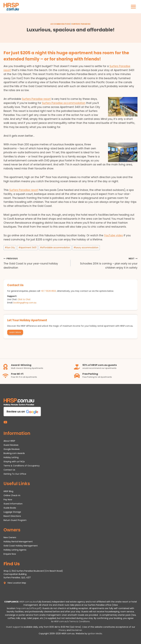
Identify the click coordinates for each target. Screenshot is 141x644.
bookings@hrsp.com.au (25, 303)
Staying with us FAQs (14, 461)
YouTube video (113, 235)
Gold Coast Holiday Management (21, 546)
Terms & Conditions (79, 621)
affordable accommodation (55, 248)
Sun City (10, 248)
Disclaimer (77, 630)
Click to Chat (24, 299)
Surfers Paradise (81, 24)
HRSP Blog (8, 491)
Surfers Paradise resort (36, 99)
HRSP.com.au (26, 602)
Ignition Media (95, 634)
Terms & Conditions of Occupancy (22, 465)
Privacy (62, 630)
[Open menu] (133, 7)
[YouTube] (5, 422)
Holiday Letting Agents (15, 550)
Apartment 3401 (27, 248)
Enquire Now (10, 554)
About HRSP (9, 441)
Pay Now (8, 499)
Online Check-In (12, 495)
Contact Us (9, 470)
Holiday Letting (11, 457)
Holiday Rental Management (18, 542)
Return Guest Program (15, 520)
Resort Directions (12, 516)
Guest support (13, 627)
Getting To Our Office (15, 474)
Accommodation (60, 24)
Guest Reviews (11, 445)
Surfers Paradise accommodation (64, 103)
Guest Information (13, 504)
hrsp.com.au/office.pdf (28, 608)
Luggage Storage (12, 512)
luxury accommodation (86, 248)
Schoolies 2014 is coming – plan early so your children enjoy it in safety (105, 263)
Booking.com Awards (14, 453)
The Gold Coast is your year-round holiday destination (36, 263)
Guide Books (10, 508)
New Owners (10, 537)
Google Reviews (12, 449)
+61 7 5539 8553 (49, 291)
